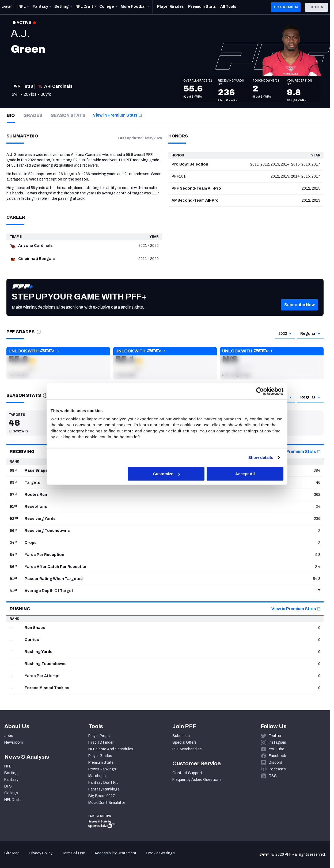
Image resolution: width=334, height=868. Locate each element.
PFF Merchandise (187, 749)
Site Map (12, 853)
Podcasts (277, 769)
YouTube (276, 749)
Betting (11, 773)
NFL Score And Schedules (111, 749)
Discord (275, 763)
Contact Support (187, 773)
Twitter (275, 736)
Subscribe (181, 736)
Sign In (316, 7)
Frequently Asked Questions (197, 780)
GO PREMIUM (286, 7)
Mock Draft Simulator (107, 803)
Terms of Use (73, 853)
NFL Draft (13, 800)
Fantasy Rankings (104, 789)
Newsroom (14, 742)
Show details (261, 457)
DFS (8, 786)
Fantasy (11, 780)
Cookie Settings (160, 853)
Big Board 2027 (102, 796)
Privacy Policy (41, 853)
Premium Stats (101, 763)
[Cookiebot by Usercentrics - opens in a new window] (260, 391)
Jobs (9, 736)
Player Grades (100, 756)
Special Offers (185, 742)
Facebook (277, 756)
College (11, 793)
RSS (273, 776)
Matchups (97, 776)
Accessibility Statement (115, 853)
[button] (58, 363)
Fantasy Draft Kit (103, 783)
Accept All (245, 474)
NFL (8, 766)
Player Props (99, 736)
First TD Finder (101, 742)
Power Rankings (102, 769)
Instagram (277, 742)
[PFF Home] (7, 7)
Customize (166, 474)
